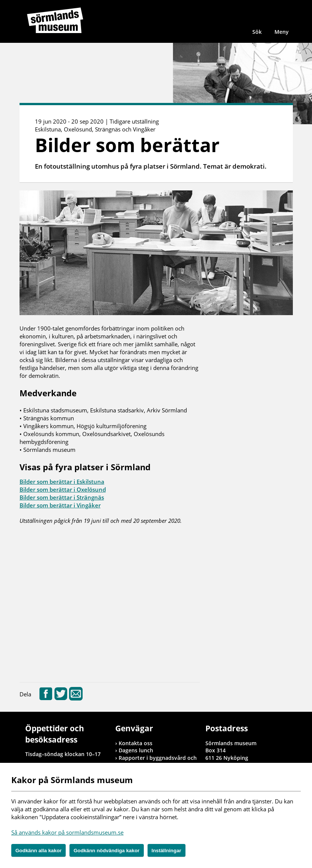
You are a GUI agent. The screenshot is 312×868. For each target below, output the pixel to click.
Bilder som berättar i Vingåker (60, 505)
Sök (257, 32)
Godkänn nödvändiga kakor (107, 851)
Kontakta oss (136, 743)
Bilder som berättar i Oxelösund (63, 489)
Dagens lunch (136, 750)
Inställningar (167, 851)
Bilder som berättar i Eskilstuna (62, 482)
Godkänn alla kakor (38, 851)
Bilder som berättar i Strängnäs (62, 497)
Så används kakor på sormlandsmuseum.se (67, 832)
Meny (282, 32)
